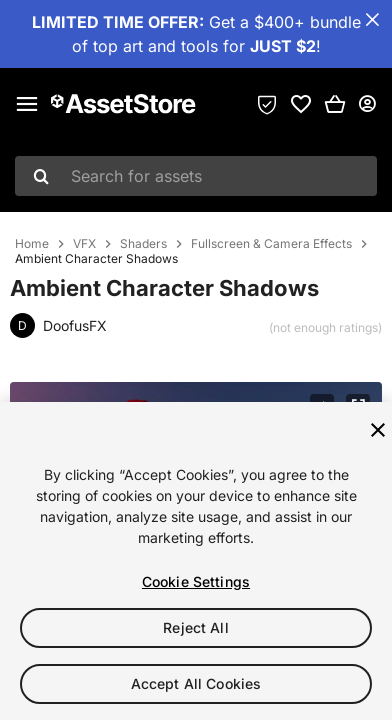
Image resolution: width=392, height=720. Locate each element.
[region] (196, 561)
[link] (301, 104)
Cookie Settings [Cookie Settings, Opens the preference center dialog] (196, 581)
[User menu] (367, 104)
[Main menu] (27, 104)
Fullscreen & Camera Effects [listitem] (271, 244)
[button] (335, 104)
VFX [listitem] (84, 244)
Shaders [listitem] (143, 244)
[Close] (378, 430)
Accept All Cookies (196, 683)
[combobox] (196, 176)
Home (32, 244)
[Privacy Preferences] (267, 104)
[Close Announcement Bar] (372, 20)
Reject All (195, 627)
